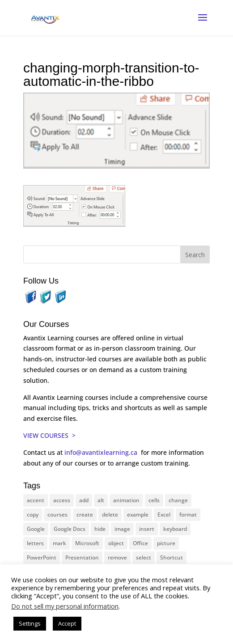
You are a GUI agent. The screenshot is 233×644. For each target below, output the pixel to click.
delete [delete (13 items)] (110, 515)
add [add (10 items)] (84, 500)
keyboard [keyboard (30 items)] (175, 529)
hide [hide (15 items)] (100, 529)
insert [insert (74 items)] (147, 529)
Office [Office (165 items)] (140, 543)
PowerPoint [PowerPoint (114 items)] (42, 557)
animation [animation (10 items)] (126, 500)
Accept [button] (67, 623)
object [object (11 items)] (116, 543)
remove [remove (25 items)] (117, 557)
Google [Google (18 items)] (36, 529)
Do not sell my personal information (65, 606)
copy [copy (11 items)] (33, 515)
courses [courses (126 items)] (57, 515)
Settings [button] (30, 623)
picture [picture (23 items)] (166, 543)
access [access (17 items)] (62, 500)
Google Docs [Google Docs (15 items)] (70, 529)
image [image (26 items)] (122, 529)
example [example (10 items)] (138, 515)
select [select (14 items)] (144, 557)
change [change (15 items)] (178, 500)
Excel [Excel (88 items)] (164, 515)
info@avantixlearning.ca (102, 452)
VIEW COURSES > (49, 435)
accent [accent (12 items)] (36, 500)
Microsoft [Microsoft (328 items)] (87, 543)
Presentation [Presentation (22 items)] (82, 557)
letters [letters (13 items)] (35, 543)
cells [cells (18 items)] (154, 500)
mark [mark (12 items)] (59, 543)
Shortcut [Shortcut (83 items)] (172, 557)
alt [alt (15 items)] (101, 500)
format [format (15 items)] (188, 515)
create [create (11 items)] (85, 515)
